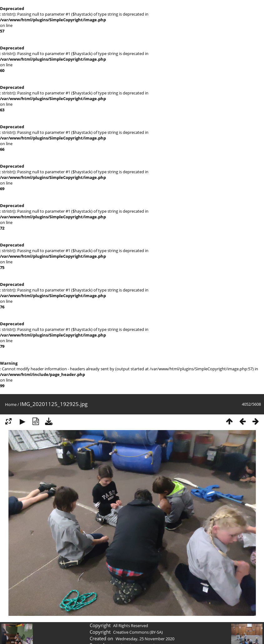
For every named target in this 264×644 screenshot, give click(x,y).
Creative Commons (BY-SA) (138, 632)
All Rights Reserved (131, 626)
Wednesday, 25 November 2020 (145, 639)
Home (11, 404)
